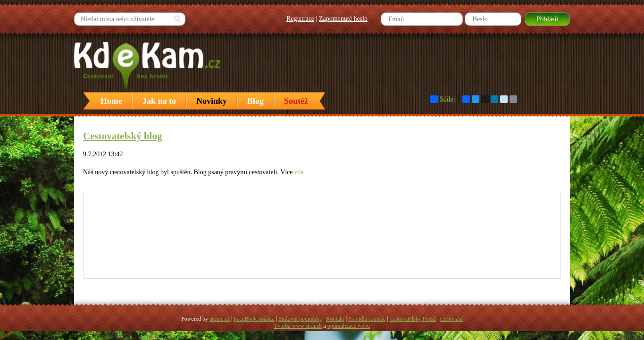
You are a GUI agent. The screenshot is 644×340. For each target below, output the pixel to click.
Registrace (300, 19)
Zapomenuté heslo (343, 19)
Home (111, 101)
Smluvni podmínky (300, 319)
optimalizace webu (349, 326)
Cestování (452, 319)
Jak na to (159, 101)
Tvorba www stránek (298, 326)
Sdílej (443, 99)
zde (299, 172)
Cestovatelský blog (122, 136)
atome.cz (220, 319)
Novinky (212, 101)
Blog (255, 101)
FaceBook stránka (254, 319)
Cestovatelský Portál (413, 319)
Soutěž (296, 101)
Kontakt (335, 319)
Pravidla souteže (367, 319)
